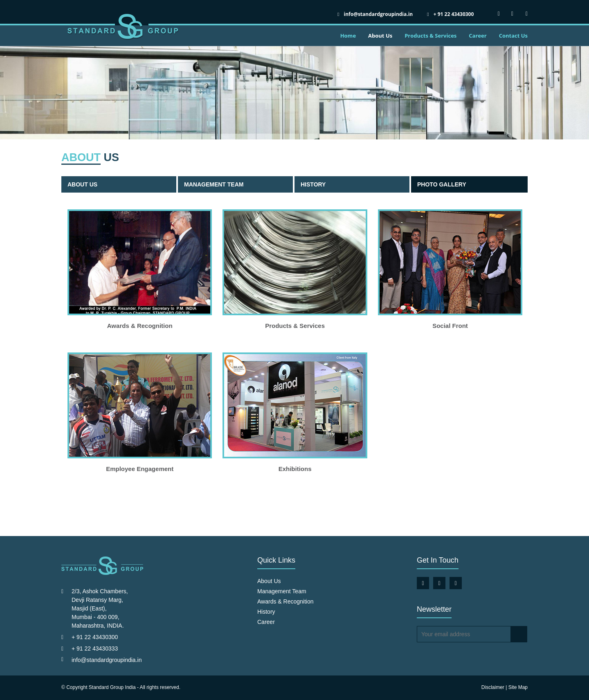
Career (478, 36)
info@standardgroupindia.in (107, 660)
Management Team (214, 184)
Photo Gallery (442, 184)
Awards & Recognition (285, 601)
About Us (380, 36)
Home (348, 36)
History (313, 184)
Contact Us (513, 36)
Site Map (518, 687)
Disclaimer (493, 687)
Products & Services (431, 36)
